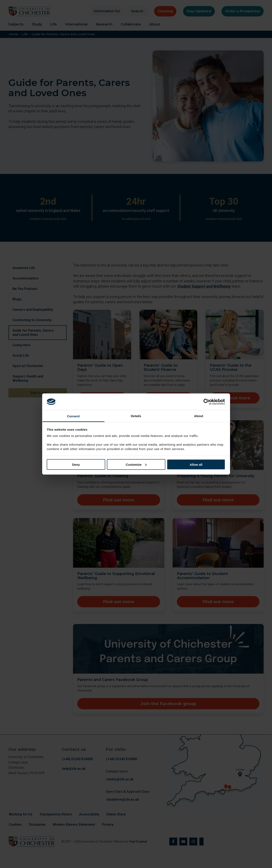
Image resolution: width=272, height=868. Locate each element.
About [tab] (199, 416)
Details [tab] (136, 416)
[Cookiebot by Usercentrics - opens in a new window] (207, 402)
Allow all (196, 464)
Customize (136, 464)
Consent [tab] (73, 416)
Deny (76, 464)
